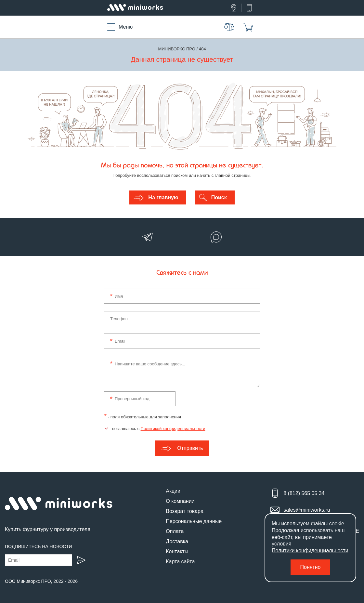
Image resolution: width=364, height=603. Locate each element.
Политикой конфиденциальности (173, 429)
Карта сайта (180, 562)
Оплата (175, 531)
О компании (180, 501)
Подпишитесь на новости (39, 546)
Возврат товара (185, 511)
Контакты (177, 551)
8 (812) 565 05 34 (304, 493)
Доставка (177, 541)
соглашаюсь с (159, 429)
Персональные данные (194, 521)
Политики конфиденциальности (310, 551)
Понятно (311, 567)
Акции (173, 491)
